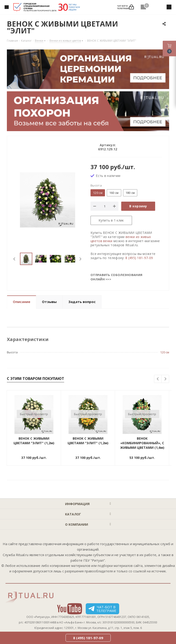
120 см (165, 352)
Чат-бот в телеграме (102, 609)
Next (80, 259)
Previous (15, 259)
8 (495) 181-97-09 (139, 258)
